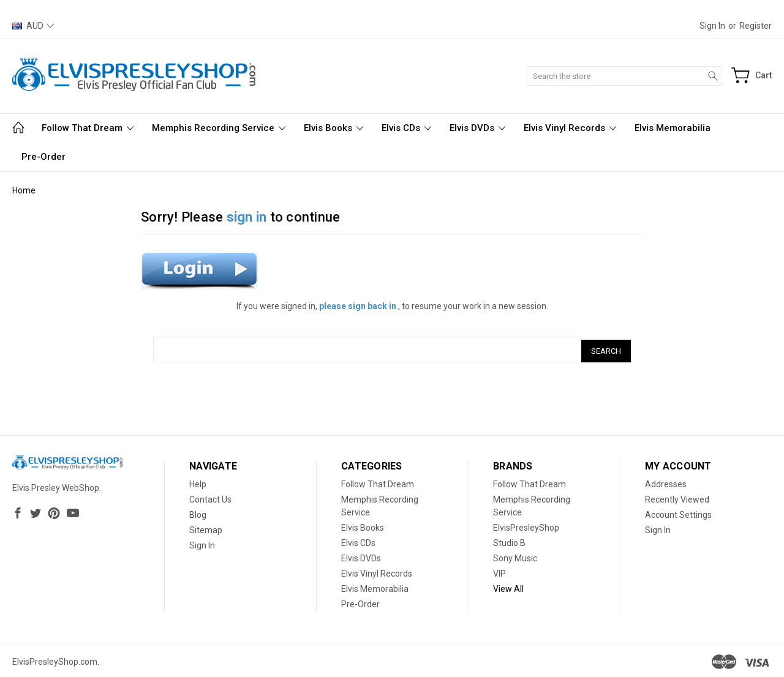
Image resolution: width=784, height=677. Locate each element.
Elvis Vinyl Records (570, 128)
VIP (499, 570)
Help (198, 481)
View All (508, 586)
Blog (198, 512)
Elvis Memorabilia (673, 128)
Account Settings (678, 512)
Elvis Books (334, 128)
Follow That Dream (88, 128)
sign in (247, 217)
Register (756, 26)
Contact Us (210, 496)
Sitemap (206, 527)
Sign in (712, 26)
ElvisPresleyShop (526, 525)
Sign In (202, 542)
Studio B (509, 540)
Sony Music (515, 555)
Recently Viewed (677, 496)
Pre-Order (43, 157)
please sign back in (358, 306)
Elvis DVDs (477, 128)
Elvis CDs (406, 128)
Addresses (666, 481)
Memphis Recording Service (219, 128)
